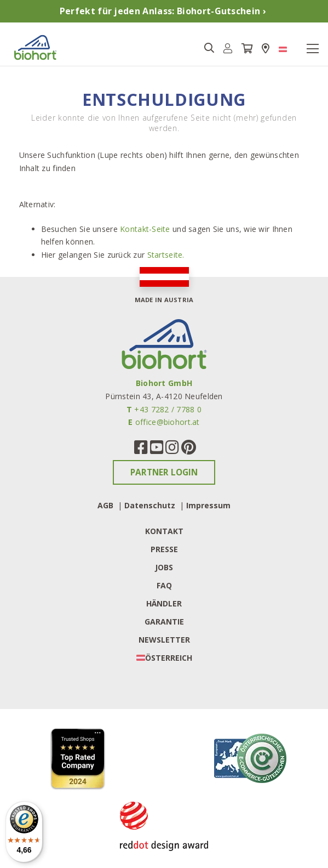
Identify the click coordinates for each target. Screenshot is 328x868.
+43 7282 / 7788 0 (168, 409)
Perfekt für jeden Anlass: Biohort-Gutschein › (163, 11)
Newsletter (164, 640)
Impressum (208, 505)
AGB (105, 505)
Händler (164, 603)
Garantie (164, 622)
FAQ (164, 585)
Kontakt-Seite (145, 229)
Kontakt (164, 531)
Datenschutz (150, 505)
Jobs (164, 567)
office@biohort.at (168, 422)
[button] (228, 49)
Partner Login (164, 472)
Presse (164, 549)
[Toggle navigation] (313, 49)
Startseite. (166, 255)
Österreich (169, 658)
